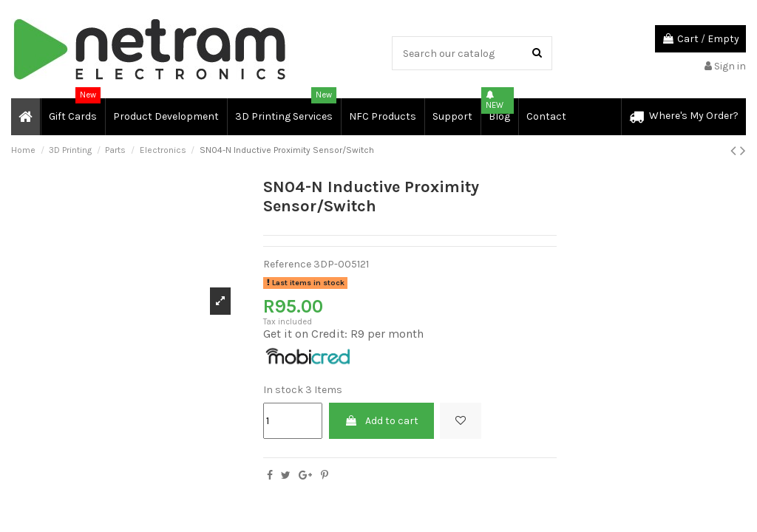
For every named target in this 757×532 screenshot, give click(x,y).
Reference (287, 264)
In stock (283, 390)
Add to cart (381, 421)
